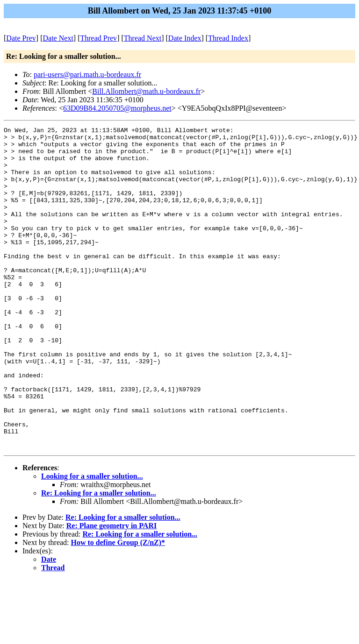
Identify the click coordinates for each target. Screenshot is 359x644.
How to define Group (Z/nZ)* (118, 607)
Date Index (185, 38)
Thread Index (228, 38)
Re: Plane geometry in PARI (111, 590)
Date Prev (21, 38)
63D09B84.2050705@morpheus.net (117, 108)
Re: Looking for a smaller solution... (99, 557)
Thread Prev (98, 38)
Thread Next (143, 38)
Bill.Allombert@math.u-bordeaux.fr (146, 91)
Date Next (58, 38)
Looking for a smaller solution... (92, 541)
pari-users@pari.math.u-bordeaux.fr (87, 74)
